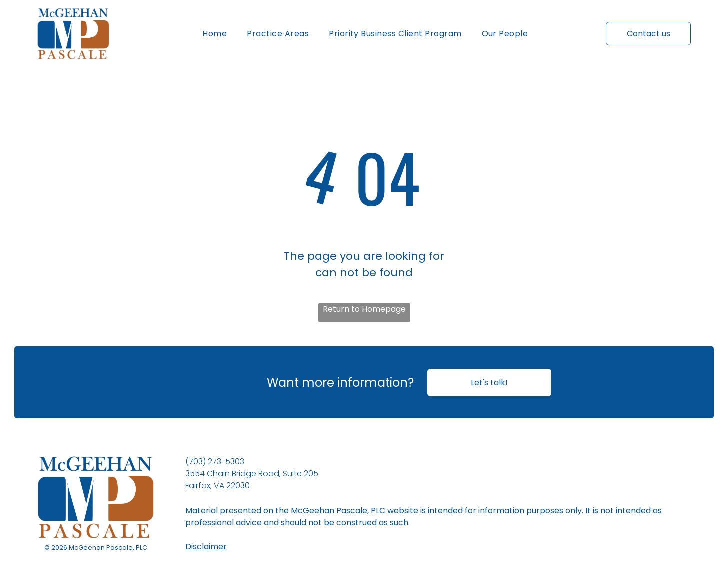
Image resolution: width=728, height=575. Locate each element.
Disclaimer (206, 546)
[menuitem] (215, 34)
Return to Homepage (364, 309)
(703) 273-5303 (215, 461)
